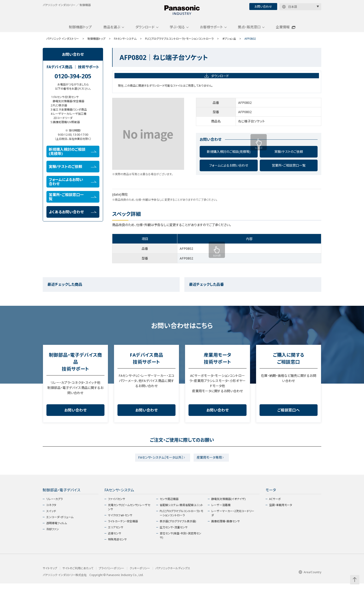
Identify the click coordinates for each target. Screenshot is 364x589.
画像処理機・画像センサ (226, 527)
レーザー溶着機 (221, 511)
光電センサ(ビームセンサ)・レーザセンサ (129, 513)
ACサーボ (275, 505)
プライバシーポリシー (111, 574)
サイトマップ (50, 574)
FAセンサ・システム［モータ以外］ (159, 462)
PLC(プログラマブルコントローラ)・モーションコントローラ (179, 42)
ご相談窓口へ (289, 414)
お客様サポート (211, 31)
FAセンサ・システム (125, 42)
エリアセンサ (116, 533)
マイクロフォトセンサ (120, 521)
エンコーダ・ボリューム (60, 523)
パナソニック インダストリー (63, 42)
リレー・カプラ (54, 505)
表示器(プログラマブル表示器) (178, 527)
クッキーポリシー (140, 574)
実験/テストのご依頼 (289, 156)
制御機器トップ (80, 31)
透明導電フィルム (57, 529)
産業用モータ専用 (211, 462)
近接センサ (115, 539)
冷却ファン (53, 535)
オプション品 (230, 42)
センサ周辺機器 (169, 505)
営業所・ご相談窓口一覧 (289, 169)
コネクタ (51, 511)
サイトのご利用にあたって (78, 574)
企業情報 (283, 31)
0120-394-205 (73, 80)
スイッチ (51, 517)
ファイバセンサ (117, 505)
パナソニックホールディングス (173, 574)
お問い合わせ (263, 7)
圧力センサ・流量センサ (174, 533)
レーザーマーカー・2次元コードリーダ (233, 519)
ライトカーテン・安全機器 (123, 527)
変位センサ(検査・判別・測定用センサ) (180, 541)
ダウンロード (145, 31)
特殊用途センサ (117, 545)
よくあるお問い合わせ (73, 216)
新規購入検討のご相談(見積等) (229, 156)
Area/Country (310, 578)
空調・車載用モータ (281, 511)
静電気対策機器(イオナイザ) (228, 505)
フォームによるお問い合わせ (229, 169)
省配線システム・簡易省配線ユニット (181, 511)
